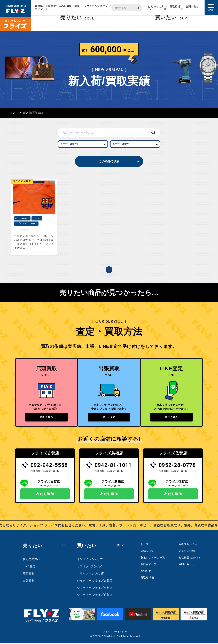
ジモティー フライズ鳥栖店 (95, 589)
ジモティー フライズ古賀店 (95, 582)
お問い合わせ (189, 8)
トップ (145, 545)
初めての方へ (32, 560)
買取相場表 (172, 8)
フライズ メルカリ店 (90, 574)
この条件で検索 (109, 161)
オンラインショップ (90, 560)
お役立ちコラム (188, 545)
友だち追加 (45, 495)
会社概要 (190, 559)
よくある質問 (187, 552)
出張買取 (29, 582)
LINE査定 (29, 567)
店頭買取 (29, 574)
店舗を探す (147, 552)
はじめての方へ (156, 8)
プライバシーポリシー (115, 633)
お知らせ (146, 572)
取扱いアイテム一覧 (153, 559)
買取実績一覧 (149, 565)
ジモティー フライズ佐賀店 (95, 596)
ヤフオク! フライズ (89, 567)
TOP (14, 113)
